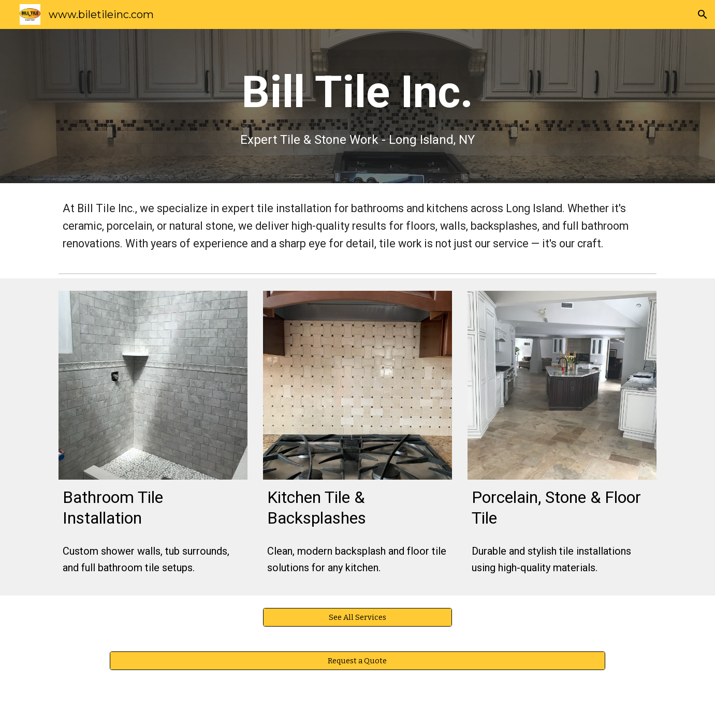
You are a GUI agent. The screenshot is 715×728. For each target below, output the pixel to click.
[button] (703, 14)
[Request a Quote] (357, 661)
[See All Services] (357, 618)
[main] (358, 106)
